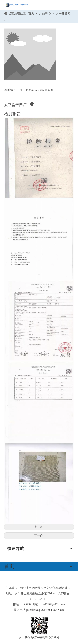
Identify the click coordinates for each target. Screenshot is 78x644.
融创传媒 (33, 610)
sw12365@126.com (53, 604)
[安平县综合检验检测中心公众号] (39, 626)
